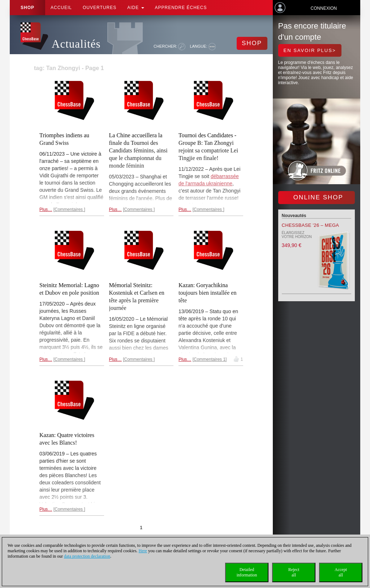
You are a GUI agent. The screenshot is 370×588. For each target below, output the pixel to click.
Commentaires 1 (210, 359)
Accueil (61, 8)
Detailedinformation (247, 572)
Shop (27, 8)
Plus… (46, 209)
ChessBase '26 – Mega (311, 225)
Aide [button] (135, 8)
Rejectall (294, 572)
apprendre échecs (181, 8)
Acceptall (341, 572)
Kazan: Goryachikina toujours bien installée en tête (207, 293)
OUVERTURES (100, 8)
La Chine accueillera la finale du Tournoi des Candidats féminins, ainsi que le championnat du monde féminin (138, 150)
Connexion (324, 8)
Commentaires (69, 209)
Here (143, 551)
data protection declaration (87, 556)
